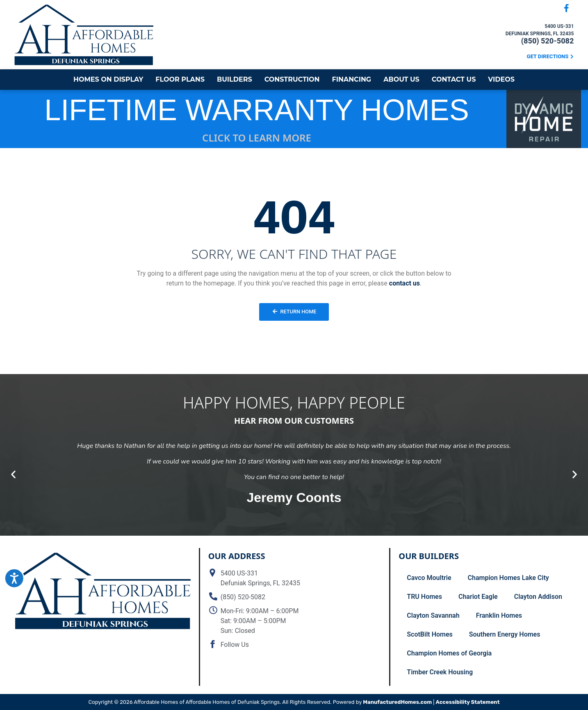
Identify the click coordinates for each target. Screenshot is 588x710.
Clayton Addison (538, 597)
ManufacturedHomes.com (397, 702)
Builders (235, 79)
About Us (401, 79)
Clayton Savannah (433, 615)
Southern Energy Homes (505, 634)
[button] (13, 474)
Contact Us (454, 79)
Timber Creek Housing (440, 672)
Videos (501, 79)
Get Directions (548, 56)
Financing (351, 79)
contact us (405, 283)
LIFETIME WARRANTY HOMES (257, 110)
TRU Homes (424, 597)
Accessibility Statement (467, 702)
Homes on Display (108, 79)
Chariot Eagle (478, 597)
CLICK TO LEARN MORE (257, 138)
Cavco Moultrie (429, 578)
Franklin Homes (499, 615)
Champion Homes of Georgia (449, 653)
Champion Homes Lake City (508, 578)
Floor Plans (180, 79)
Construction (292, 79)
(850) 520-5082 (548, 41)
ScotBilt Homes (430, 634)
